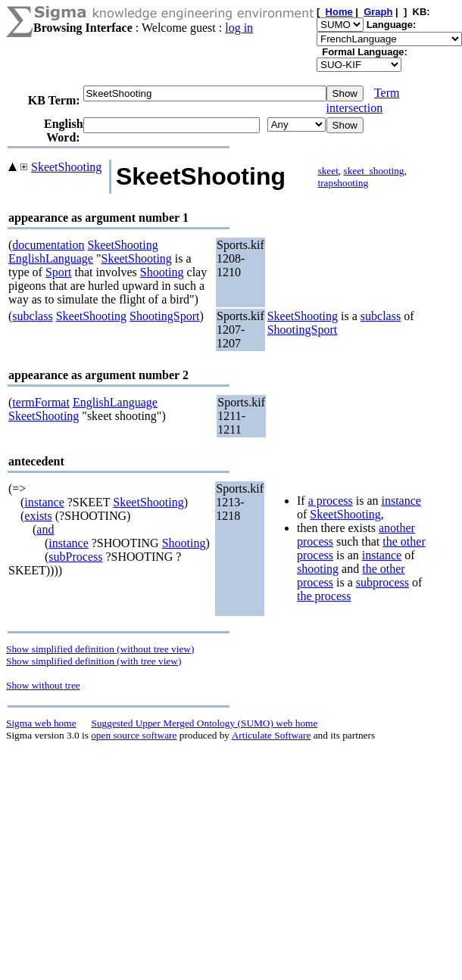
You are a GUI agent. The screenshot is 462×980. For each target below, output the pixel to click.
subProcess (75, 557)
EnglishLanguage (51, 258)
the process (324, 596)
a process (331, 501)
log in (239, 28)
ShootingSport (164, 316)
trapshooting (343, 183)
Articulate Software (272, 735)
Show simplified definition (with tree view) (94, 661)
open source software (134, 735)
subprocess (382, 582)
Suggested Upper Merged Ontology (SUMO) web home (205, 723)
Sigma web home (41, 723)
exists (38, 516)
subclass (32, 316)
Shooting (162, 272)
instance (44, 502)
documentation (48, 245)
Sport (59, 272)
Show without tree (43, 685)
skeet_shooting (374, 171)
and (45, 529)
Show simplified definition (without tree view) (100, 649)
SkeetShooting (66, 167)
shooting (318, 569)
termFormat (41, 402)
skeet (328, 171)
